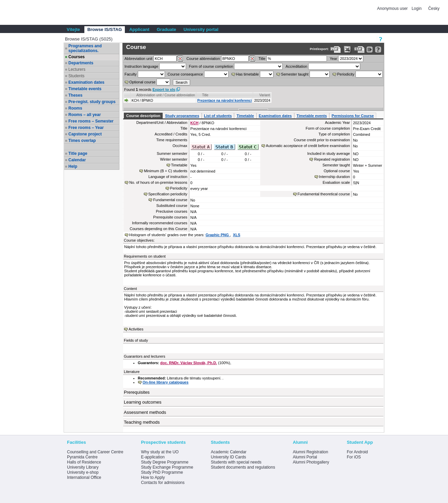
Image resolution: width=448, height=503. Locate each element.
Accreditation (297, 66)
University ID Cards (228, 457)
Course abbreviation (203, 59)
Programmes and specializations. (85, 48)
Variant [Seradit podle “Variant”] (264, 95)
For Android (357, 452)
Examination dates (86, 82)
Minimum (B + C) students (165, 171)
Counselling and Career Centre (95, 452)
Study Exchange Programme (167, 467)
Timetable (245, 116)
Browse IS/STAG (105, 29)
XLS (237, 235)
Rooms (75, 108)
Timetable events (85, 89)
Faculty (130, 74)
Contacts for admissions (163, 483)
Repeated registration (332, 159)
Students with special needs (236, 462)
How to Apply (153, 477)
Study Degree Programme (164, 462)
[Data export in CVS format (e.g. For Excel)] (359, 50)
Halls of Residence (84, 462)
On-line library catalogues (165, 382)
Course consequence (185, 74)
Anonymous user (393, 9)
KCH (195, 123)
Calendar (77, 160)
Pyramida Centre (82, 457)
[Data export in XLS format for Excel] (347, 50)
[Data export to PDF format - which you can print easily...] (336, 50)
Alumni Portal (305, 457)
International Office (84, 477)
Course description (143, 116)
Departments (81, 63)
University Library (83, 467)
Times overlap (82, 141)
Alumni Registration (311, 452)
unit (138, 59)
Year (333, 59)
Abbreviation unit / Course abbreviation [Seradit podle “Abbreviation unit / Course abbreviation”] (166, 95)
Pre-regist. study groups (92, 102)
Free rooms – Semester (91, 121)
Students (76, 76)
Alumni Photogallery (311, 462)
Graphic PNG (218, 235)
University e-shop (83, 472)
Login (417, 9)
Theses (75, 95)
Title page (78, 153)
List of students (218, 116)
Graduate (167, 29)
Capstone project (85, 134)
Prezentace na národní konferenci (225, 101)
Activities (136, 329)
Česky (434, 9)
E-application (153, 457)
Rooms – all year (85, 115)
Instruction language (141, 66)
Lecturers (77, 69)
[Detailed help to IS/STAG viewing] (378, 50)
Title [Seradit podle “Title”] (205, 95)
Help (73, 166)
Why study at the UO (160, 452)
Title (262, 59)
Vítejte (73, 29)
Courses (77, 57)
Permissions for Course (353, 116)
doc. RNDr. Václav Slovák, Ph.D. (189, 363)
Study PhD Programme (162, 472)
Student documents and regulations (243, 467)
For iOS (354, 457)
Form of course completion (211, 66)
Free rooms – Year (86, 128)
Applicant (139, 29)
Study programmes (182, 116)
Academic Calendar (229, 452)
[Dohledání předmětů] (252, 59)
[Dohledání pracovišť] (180, 59)
